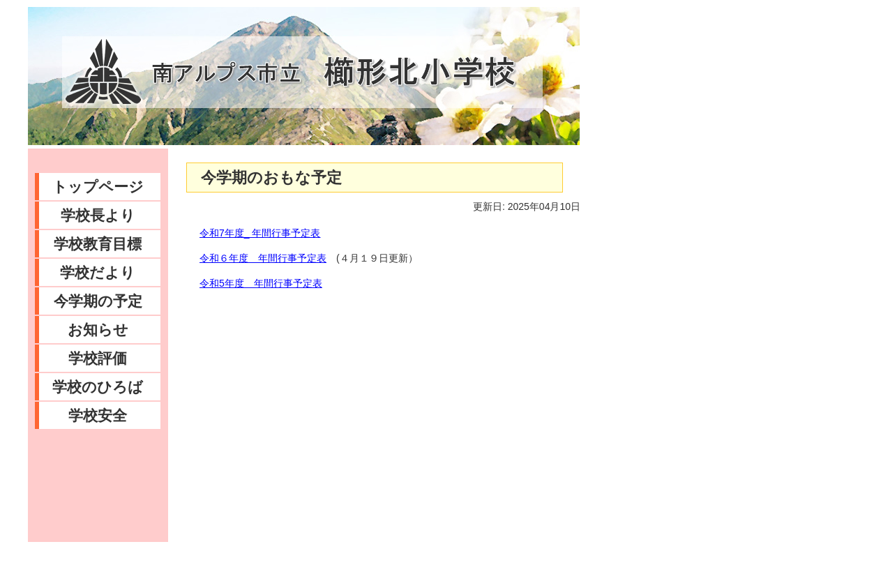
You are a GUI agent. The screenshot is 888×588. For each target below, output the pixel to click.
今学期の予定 (98, 301)
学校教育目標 (98, 244)
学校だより (98, 272)
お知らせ (98, 330)
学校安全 (98, 415)
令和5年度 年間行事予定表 (261, 283)
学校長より (98, 215)
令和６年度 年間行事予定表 (263, 258)
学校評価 (98, 358)
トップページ (98, 187)
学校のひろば (98, 387)
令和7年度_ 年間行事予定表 (260, 233)
